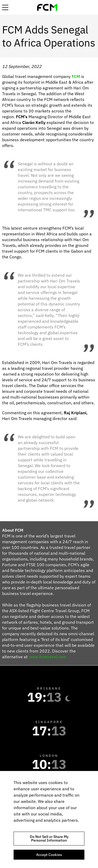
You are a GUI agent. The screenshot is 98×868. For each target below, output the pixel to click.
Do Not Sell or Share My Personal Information (49, 838)
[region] (49, 819)
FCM (76, 76)
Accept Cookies (49, 855)
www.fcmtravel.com (48, 657)
